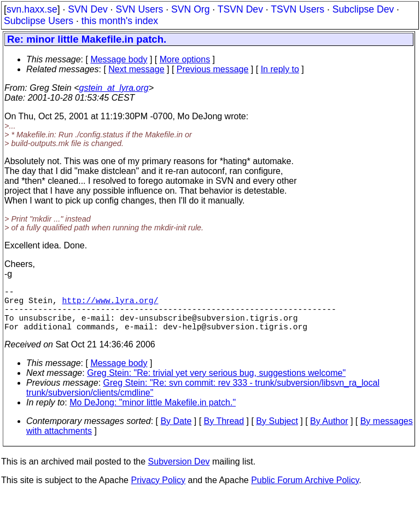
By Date (176, 432)
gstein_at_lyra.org (114, 88)
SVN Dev (87, 9)
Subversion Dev (179, 472)
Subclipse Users (39, 21)
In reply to (280, 69)
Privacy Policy (158, 491)
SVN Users (139, 9)
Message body (119, 59)
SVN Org (190, 9)
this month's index (120, 21)
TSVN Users (297, 9)
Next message (136, 69)
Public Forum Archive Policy (305, 491)
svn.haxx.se (32, 9)
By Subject (277, 432)
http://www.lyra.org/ (110, 304)
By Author (329, 432)
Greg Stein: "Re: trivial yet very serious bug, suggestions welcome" (216, 384)
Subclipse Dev (363, 9)
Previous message (213, 69)
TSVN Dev (240, 9)
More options (185, 59)
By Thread (224, 432)
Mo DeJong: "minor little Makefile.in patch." (153, 413)
